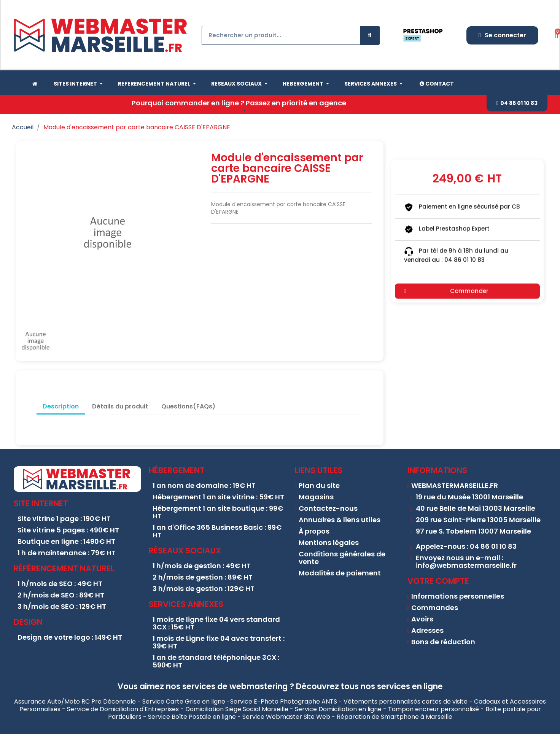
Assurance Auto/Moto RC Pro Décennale (75, 701)
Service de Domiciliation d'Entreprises (123, 709)
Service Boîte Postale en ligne (192, 717)
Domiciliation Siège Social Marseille (237, 709)
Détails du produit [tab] (120, 406)
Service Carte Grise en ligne (184, 701)
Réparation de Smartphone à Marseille (395, 717)
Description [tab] (61, 406)
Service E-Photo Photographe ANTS (284, 701)
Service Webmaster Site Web (286, 717)
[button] (517, 103)
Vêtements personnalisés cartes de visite (406, 701)
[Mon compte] (502, 35)
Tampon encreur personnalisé (434, 709)
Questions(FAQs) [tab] (188, 406)
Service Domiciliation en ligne (338, 709)
